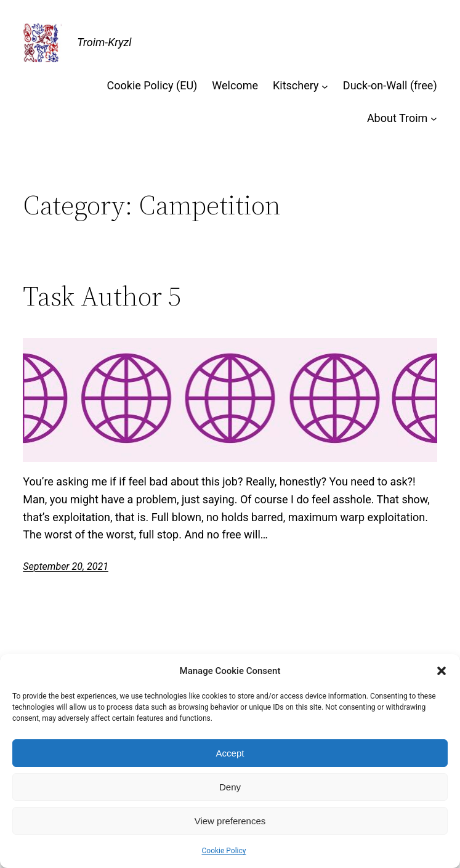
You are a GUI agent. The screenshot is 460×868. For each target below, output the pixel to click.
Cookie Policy (224, 851)
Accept (230, 753)
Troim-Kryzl (104, 42)
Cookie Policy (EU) (152, 85)
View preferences (230, 821)
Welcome (235, 85)
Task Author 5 (102, 296)
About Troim (397, 118)
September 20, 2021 (66, 566)
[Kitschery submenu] (325, 86)
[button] (442, 671)
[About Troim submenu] (434, 119)
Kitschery (296, 85)
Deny (230, 787)
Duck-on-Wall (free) (390, 85)
